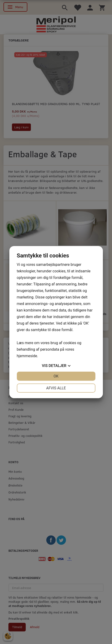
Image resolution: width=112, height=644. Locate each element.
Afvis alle (56, 388)
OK (56, 376)
